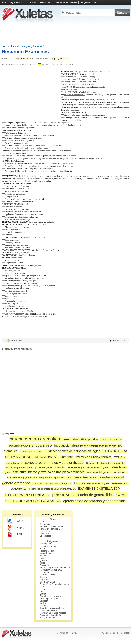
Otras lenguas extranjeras (51, 596)
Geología (44, 601)
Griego (43, 594)
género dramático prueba (80, 439)
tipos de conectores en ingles (92, 483)
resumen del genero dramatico (105, 472)
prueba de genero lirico (95, 495)
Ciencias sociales (48, 575)
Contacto (114, 633)
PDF (14, 535)
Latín (42, 591)
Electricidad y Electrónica (51, 570)
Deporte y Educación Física (52, 608)
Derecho (43, 577)
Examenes (66, 457)
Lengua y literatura (32, 46)
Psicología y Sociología (50, 615)
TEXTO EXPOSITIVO (74, 95)
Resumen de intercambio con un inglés (106, 463)
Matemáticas (45, 553)
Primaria (43, 522)
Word (15, 521)
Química (43, 560)
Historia (43, 549)
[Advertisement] (65, 34)
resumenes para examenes (19, 468)
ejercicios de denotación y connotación (94, 501)
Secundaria (45, 524)
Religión (43, 606)
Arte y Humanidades (49, 618)
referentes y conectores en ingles (88, 467)
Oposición (44, 534)
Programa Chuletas (90, 2)
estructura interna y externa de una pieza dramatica (49, 472)
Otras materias (46, 544)
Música (43, 603)
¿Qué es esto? (17, 2)
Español (43, 589)
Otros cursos (45, 536)
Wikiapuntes (65, 633)
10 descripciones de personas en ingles (72, 451)
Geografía (44, 565)
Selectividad (45, 2)
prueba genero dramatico (35, 439)
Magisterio (44, 580)
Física (42, 558)
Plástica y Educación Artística (53, 613)
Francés (43, 587)
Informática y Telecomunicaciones (55, 568)
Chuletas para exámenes (65, 2)
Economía (44, 572)
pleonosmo (63, 494)
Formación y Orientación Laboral (54, 584)
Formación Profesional (50, 529)
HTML (15, 528)
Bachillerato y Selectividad (52, 526)
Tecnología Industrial (49, 599)
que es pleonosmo (31, 451)
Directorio (31, 2)
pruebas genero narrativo (51, 467)
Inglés (42, 563)
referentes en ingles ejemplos (94, 457)
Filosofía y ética (47, 551)
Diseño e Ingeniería (48, 610)
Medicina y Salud (47, 582)
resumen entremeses (81, 477)
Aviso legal (125, 633)
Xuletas (105, 633)
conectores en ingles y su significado (54, 462)
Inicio (4, 2)
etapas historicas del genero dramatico (52, 484)
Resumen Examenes (25, 51)
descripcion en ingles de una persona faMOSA (52, 489)
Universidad (45, 531)
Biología (43, 556)
